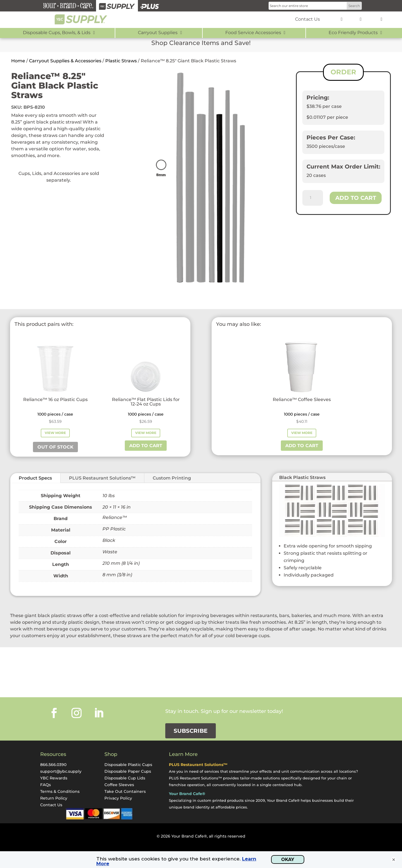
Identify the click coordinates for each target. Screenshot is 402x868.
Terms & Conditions (60, 791)
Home (18, 61)
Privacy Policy (118, 798)
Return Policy (54, 798)
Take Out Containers (125, 791)
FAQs (46, 785)
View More (55, 433)
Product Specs (35, 478)
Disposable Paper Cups (128, 771)
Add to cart (356, 198)
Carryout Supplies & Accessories (65, 61)
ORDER (343, 72)
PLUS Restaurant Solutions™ (102, 478)
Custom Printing (172, 478)
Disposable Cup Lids (125, 778)
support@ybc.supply (61, 771)
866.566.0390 (53, 765)
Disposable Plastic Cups (128, 765)
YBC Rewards (54, 778)
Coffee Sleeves (119, 785)
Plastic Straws (121, 61)
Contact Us (51, 805)
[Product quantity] (313, 198)
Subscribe (191, 731)
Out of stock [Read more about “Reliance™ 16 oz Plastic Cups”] (55, 447)
